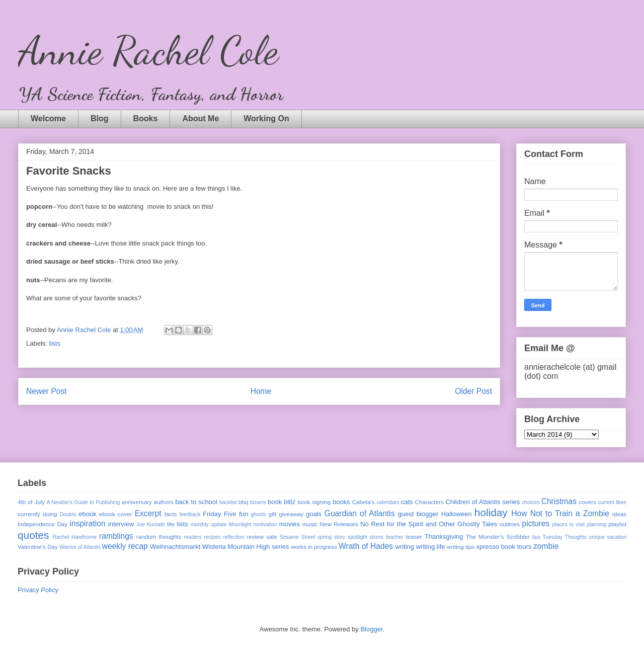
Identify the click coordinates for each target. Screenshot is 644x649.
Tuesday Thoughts (565, 537)
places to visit (569, 524)
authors (164, 502)
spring (325, 537)
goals (314, 514)
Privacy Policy (38, 590)
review (255, 537)
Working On (266, 118)
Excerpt (148, 513)
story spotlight (351, 537)
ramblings (116, 536)
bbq (244, 502)
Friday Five (219, 514)
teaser (414, 537)
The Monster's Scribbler (498, 537)
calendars (388, 502)
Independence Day (43, 524)
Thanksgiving (444, 537)
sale (271, 537)
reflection (234, 537)
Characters (429, 502)
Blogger (371, 629)
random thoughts (159, 537)
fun (244, 514)
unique (597, 537)
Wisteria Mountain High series (246, 547)
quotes (33, 535)
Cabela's (364, 502)
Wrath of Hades (366, 546)
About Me (200, 118)
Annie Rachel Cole (148, 50)
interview (121, 524)
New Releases (339, 524)
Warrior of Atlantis (80, 547)
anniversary (136, 502)
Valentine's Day (38, 547)
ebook (87, 514)
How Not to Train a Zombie (560, 513)
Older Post (473, 391)
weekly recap (125, 546)
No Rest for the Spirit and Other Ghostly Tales (429, 524)
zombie (546, 546)
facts (171, 514)
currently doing (37, 514)
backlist (228, 502)
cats (407, 502)
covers (588, 502)
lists (55, 343)
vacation (617, 537)
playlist (617, 524)
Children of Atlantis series (482, 502)
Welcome (48, 118)
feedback (190, 514)
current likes (612, 502)
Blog (100, 118)
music (310, 524)
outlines (510, 524)
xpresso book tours (504, 547)
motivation (265, 524)
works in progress (314, 547)
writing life (431, 547)
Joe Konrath (151, 524)
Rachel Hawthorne (75, 537)
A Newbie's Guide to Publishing (84, 502)
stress (377, 537)
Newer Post (47, 391)
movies (290, 524)
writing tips (461, 547)
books (341, 502)
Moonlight (240, 524)
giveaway (291, 514)
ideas (619, 514)
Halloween (457, 514)
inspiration (88, 523)
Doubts (68, 514)
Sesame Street (298, 537)
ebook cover (116, 514)
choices (531, 502)
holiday (491, 512)
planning (596, 524)
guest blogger (418, 514)
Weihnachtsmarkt (175, 547)
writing (405, 547)
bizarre (258, 502)
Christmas (559, 501)
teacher (395, 537)
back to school (196, 502)
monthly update (208, 524)
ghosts (258, 514)
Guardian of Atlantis (360, 513)
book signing (314, 502)
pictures (536, 523)
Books (146, 118)
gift (273, 514)
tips (536, 537)
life (171, 524)
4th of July (31, 502)
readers (192, 537)
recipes (212, 537)
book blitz (281, 502)
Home (261, 391)
